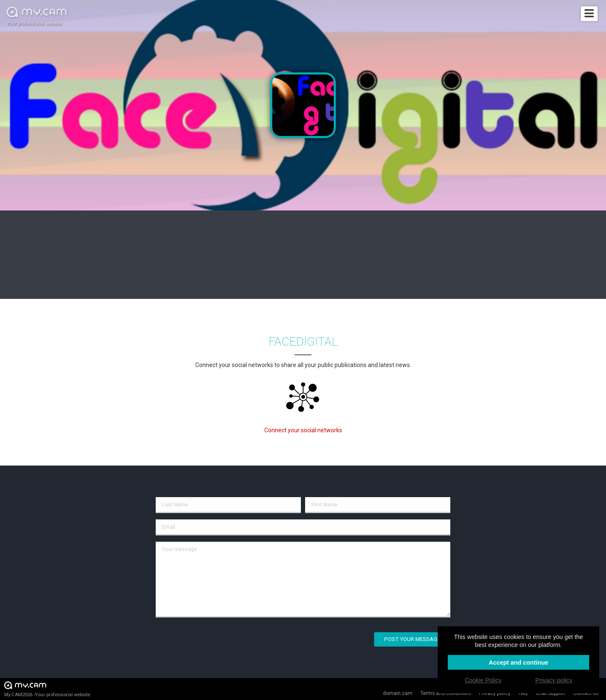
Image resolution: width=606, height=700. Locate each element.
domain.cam (398, 693)
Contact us (586, 693)
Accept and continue (518, 663)
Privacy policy (495, 693)
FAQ (523, 693)
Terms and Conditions (446, 693)
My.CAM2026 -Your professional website (47, 689)
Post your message (412, 639)
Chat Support (550, 693)
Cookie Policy (483, 680)
